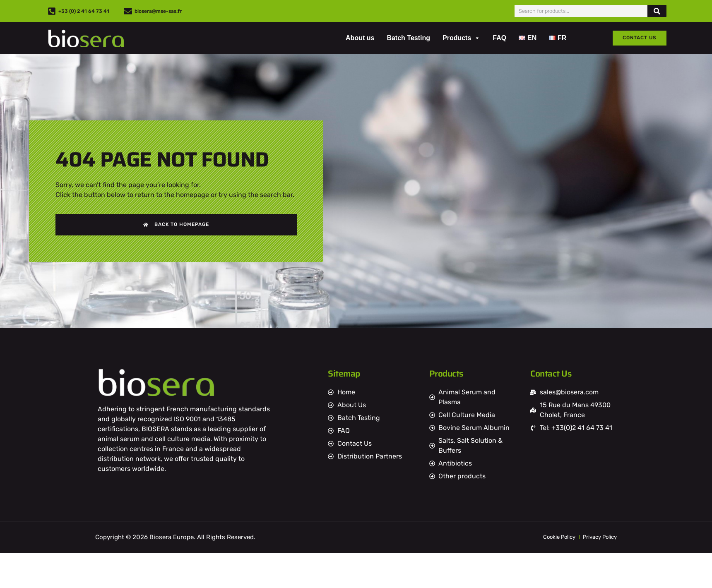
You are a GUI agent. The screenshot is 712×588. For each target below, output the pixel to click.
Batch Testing (408, 38)
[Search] (657, 11)
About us (360, 38)
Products (461, 38)
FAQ (499, 38)
